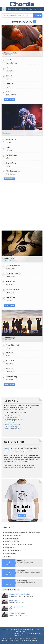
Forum (40, 9)
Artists (14, 9)
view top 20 (9, 100)
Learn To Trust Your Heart (13, 415)
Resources (33, 9)
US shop (22, 515)
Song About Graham (11, 423)
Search (38, 15)
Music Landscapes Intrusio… (14, 419)
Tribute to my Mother (11, 417)
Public (20, 9)
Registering (7, 448)
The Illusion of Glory (11, 427)
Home (4, 9)
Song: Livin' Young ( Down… (13, 429)
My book (26, 9)
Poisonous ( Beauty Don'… (13, 425)
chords (25, 640)
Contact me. (32, 467)
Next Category (34, 22)
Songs (9, 9)
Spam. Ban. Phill (10, 421)
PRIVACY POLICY (34, 640)
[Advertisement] (22, 207)
